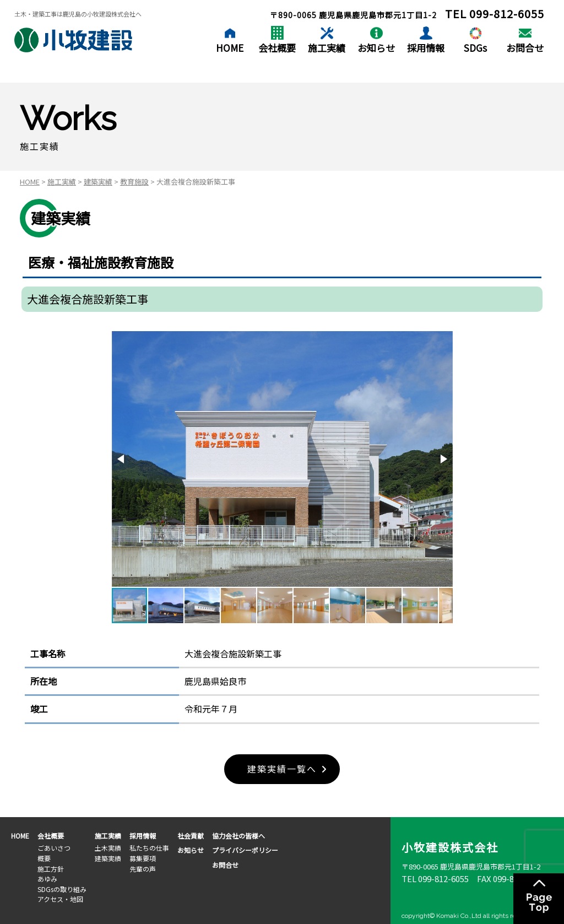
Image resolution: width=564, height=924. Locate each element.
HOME (230, 48)
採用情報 (426, 48)
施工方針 (51, 869)
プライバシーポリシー (245, 850)
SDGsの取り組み (62, 889)
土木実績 (108, 848)
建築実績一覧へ (282, 769)
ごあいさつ (54, 848)
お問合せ (525, 48)
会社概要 (277, 48)
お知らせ (376, 48)
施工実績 (327, 48)
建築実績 (98, 182)
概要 (44, 858)
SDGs (475, 48)
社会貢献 (191, 836)
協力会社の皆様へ (238, 836)
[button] (122, 459)
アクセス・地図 (60, 899)
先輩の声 (143, 869)
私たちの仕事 (149, 848)
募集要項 (143, 858)
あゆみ (47, 879)
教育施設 (134, 182)
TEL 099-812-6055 (435, 879)
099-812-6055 (507, 13)
